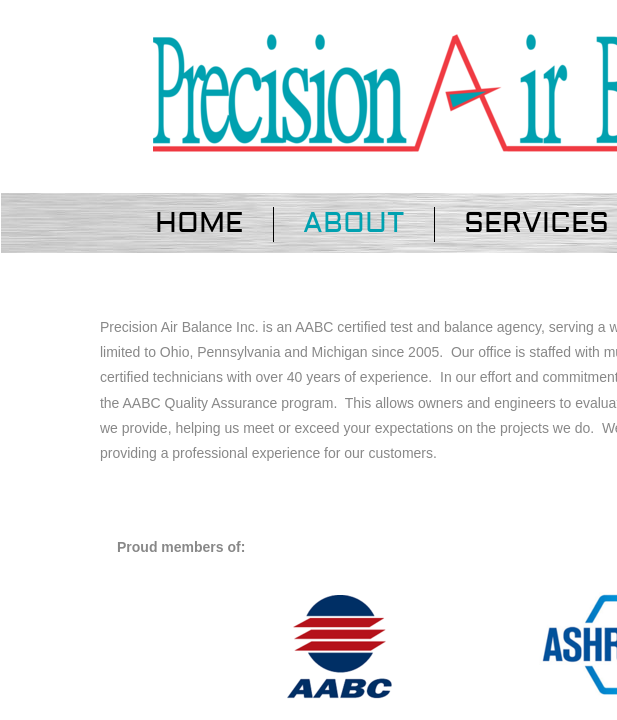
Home (199, 223)
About (353, 223)
